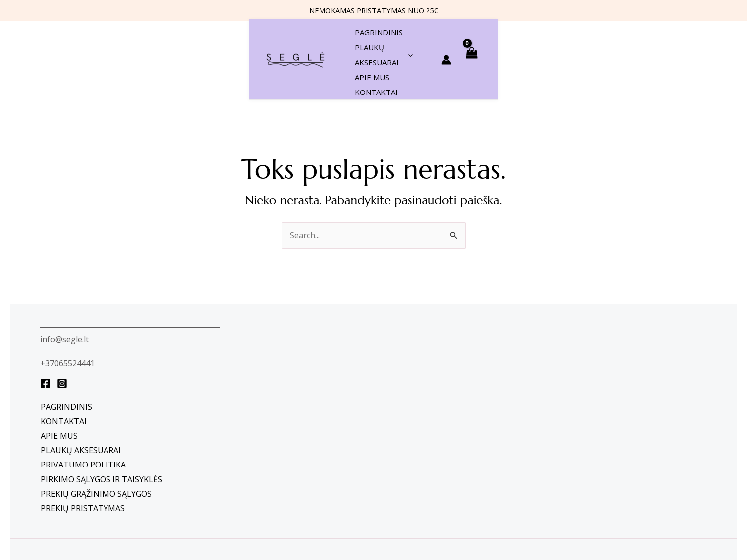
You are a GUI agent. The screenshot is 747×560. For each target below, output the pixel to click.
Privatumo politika (83, 416)
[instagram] (62, 335)
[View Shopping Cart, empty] (719, 35)
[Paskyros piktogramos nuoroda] (694, 35)
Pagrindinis (66, 359)
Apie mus (59, 387)
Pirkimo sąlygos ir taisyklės (102, 431)
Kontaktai (64, 373)
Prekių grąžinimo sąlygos (96, 446)
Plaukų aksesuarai (81, 402)
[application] (389, 35)
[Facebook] (46, 335)
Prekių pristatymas (83, 460)
